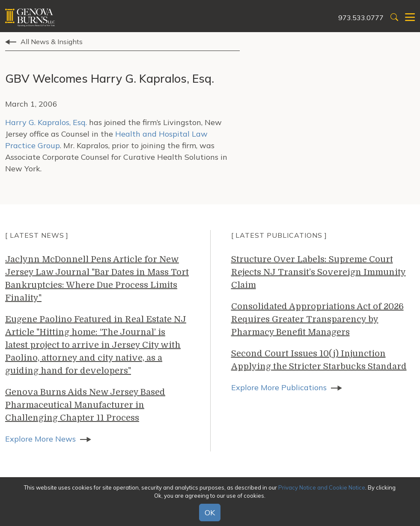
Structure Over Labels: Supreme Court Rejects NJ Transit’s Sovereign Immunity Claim (319, 272)
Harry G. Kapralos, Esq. (46, 122)
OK (210, 513)
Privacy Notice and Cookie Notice (322, 487)
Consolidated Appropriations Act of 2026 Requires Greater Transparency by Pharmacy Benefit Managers (317, 319)
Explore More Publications (279, 387)
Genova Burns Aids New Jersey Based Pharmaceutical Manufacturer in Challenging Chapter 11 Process (85, 405)
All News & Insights (52, 42)
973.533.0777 (361, 18)
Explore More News (40, 439)
